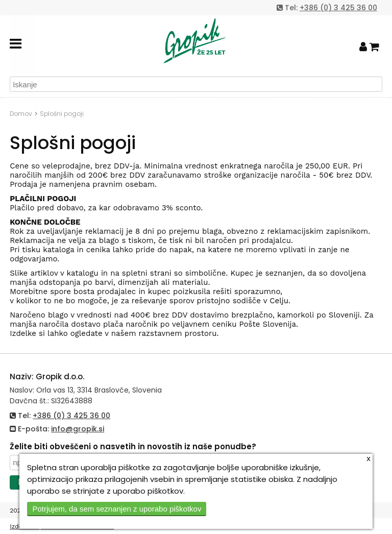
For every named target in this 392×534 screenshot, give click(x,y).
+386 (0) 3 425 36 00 (338, 8)
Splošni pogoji (62, 114)
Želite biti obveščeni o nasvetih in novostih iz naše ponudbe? (133, 446)
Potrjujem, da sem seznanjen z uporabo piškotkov (117, 509)
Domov (21, 114)
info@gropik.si (78, 429)
